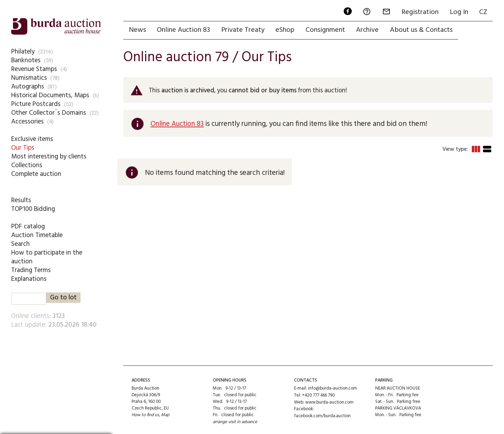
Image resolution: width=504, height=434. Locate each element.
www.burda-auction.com (329, 402)
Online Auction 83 (184, 30)
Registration (420, 13)
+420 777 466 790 (319, 395)
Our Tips (23, 148)
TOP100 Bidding (33, 209)
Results (21, 200)
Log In (459, 13)
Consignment (326, 30)
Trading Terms (31, 270)
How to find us (145, 415)
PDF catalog (28, 226)
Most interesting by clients (49, 156)
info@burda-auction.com (332, 388)
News (137, 30)
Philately (23, 51)
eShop (286, 30)
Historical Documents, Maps (50, 95)
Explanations (29, 279)
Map (166, 415)
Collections (27, 165)
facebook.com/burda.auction (322, 415)
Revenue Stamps (34, 69)
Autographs (28, 86)
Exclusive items (32, 139)
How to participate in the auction (47, 257)
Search (20, 244)
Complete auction (36, 174)
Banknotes (26, 60)
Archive (368, 30)
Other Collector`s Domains (49, 113)
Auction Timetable (37, 235)
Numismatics (29, 78)
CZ (483, 13)
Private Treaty (243, 30)
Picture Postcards (36, 104)
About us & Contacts (422, 30)
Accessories (27, 121)
